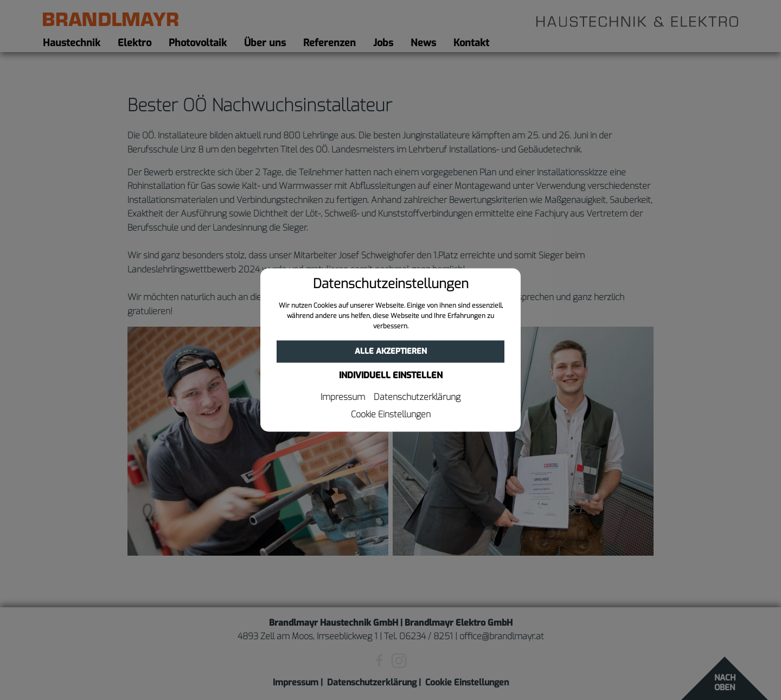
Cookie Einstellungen (391, 415)
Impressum (343, 398)
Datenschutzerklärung (417, 398)
